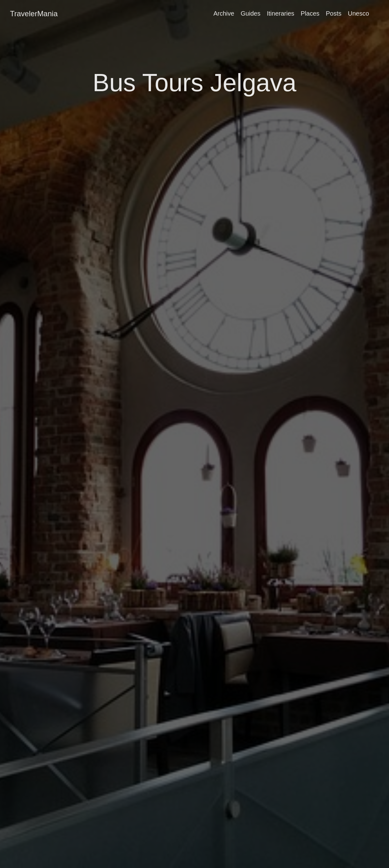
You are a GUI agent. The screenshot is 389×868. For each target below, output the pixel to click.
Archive (224, 13)
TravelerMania (34, 14)
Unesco (358, 13)
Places (310, 13)
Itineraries (281, 13)
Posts (334, 13)
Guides (250, 13)
